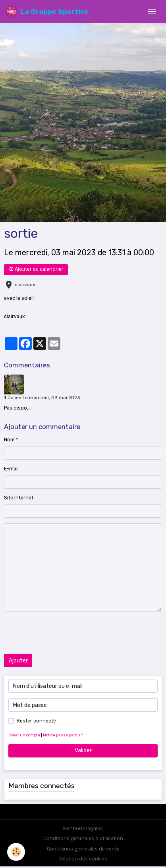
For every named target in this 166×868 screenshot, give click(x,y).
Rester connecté (36, 721)
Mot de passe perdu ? (63, 735)
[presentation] (64, 633)
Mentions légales (83, 829)
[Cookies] (16, 852)
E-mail (11, 469)
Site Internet (19, 498)
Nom (9, 440)
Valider (83, 751)
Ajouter (18, 661)
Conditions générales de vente (83, 849)
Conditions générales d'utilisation (83, 839)
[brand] (47, 12)
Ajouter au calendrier (36, 269)
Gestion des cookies (83, 859)
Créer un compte (24, 735)
